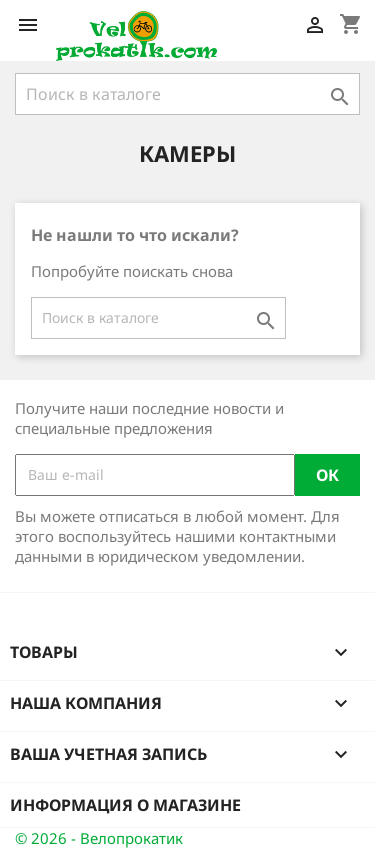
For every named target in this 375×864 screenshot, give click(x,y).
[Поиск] (187, 94)
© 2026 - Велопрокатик (99, 838)
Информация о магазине (125, 805)
